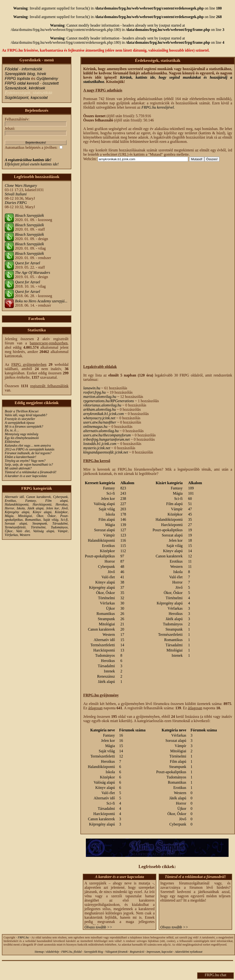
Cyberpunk (60, 497)
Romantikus (33, 520)
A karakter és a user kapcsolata (26, 476)
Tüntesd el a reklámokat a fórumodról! (31, 472)
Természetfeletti (15, 527)
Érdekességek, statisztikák (29, 93)
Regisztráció (137, 952)
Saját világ (51, 520)
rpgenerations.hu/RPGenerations (109, 401)
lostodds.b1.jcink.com (100, 444)
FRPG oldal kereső (22, 83)
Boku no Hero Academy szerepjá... (41, 301)
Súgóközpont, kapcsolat (26, 98)
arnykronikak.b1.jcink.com (103, 414)
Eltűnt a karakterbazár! (20, 457)
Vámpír (63, 531)
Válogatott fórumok (117, 952)
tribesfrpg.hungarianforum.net (107, 439)
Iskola (21, 508)
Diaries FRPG (16, 203)
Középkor (61, 512)
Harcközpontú (42, 504)
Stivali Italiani (16, 194)
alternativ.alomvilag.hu (101, 431)
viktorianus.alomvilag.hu (102, 405)
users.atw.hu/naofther (100, 422)
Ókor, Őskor (46, 516)
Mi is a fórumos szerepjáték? (24, 427)
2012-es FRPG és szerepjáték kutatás (30, 449)
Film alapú (56, 501)
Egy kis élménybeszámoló (22, 438)
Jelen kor (52, 508)
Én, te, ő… (12, 430)
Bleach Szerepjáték (29, 215)
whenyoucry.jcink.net (99, 418)
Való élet (23, 531)
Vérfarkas (11, 535)
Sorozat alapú (16, 524)
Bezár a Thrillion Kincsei (22, 411)
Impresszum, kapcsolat (159, 952)
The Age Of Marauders (33, 273)
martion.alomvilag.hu (100, 397)
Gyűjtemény (47, 79)
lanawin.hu (92, 388)
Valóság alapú (44, 531)
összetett (51, 83)
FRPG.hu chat (216, 975)
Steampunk (40, 524)
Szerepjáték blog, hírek (25, 74)
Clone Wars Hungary (21, 186)
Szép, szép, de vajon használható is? (29, 465)
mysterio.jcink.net (97, 448)
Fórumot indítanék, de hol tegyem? (28, 453)
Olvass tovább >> (98, 927)
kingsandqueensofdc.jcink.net (106, 452)
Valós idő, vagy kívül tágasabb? (26, 415)
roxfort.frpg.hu (95, 392)
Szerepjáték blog (93, 952)
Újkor (9, 531)
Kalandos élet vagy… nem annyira (28, 446)
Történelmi (38, 527)
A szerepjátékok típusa (20, 423)
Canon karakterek (38, 497)
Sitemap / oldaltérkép (47, 952)
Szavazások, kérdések (25, 88)
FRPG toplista (17, 79)
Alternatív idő (14, 497)
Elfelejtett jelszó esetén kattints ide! (32, 164)
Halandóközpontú (17, 504)
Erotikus (10, 501)
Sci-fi (64, 520)
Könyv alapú (42, 512)
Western (25, 535)
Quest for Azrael (27, 263)
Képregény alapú (17, 512)
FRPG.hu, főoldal (72, 952)
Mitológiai (25, 516)
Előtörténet (12, 442)
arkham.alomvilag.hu (100, 409)
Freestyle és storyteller (20, 419)
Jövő (64, 508)
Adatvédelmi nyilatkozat (189, 952)
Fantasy (31, 501)
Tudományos (59, 527)
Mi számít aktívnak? (18, 468)
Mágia (9, 516)
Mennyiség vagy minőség (22, 434)
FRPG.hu (23, 937)
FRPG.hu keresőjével (158, 107)
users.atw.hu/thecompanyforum (107, 435)
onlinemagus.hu (95, 427)
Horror (10, 508)
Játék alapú (35, 508)
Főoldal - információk (24, 69)
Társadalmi (60, 524)
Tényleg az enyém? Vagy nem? (25, 461)
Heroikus (62, 504)
